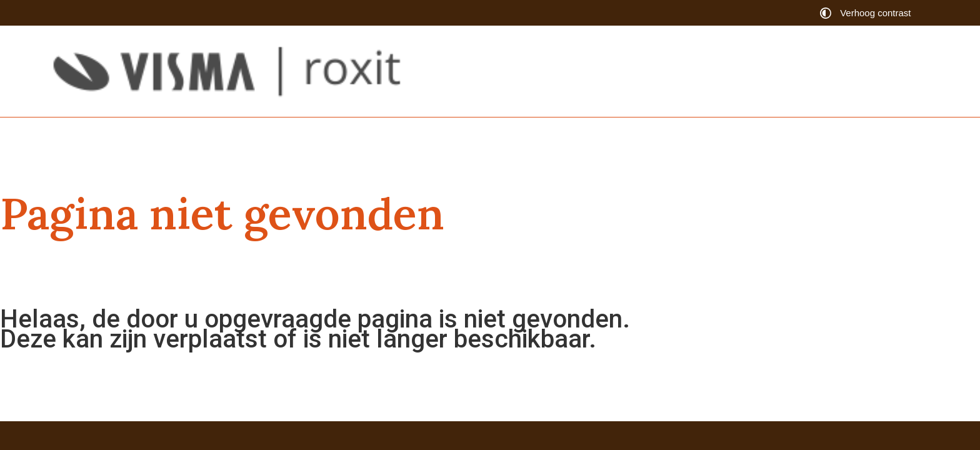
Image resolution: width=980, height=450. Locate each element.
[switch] (868, 13)
